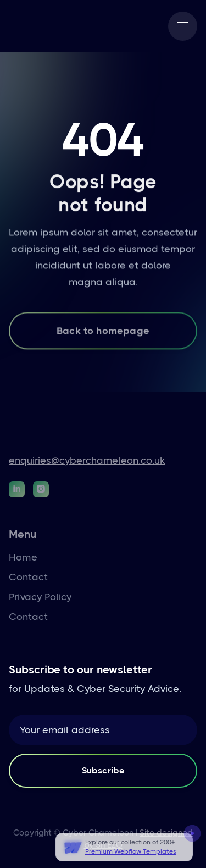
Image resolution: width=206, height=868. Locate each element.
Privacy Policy (40, 597)
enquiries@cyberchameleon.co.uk (87, 460)
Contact (28, 577)
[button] (183, 26)
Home (23, 557)
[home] (44, 26)
